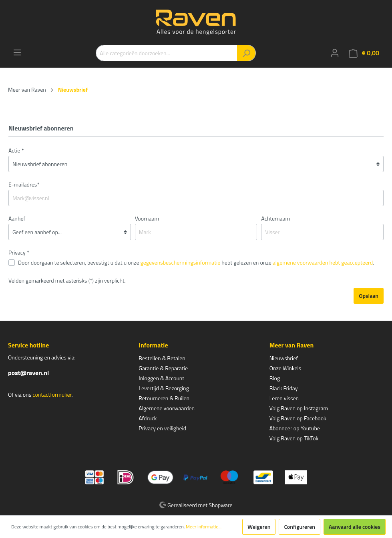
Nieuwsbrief (284, 358)
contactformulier (52, 394)
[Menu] (17, 52)
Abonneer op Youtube (295, 428)
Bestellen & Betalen (162, 358)
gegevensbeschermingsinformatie (181, 262)
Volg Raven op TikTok (294, 438)
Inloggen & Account (161, 378)
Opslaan (369, 296)
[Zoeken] (246, 53)
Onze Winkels (285, 368)
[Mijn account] (335, 53)
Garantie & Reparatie (163, 368)
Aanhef (17, 218)
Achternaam (275, 218)
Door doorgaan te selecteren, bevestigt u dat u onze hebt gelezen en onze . (196, 262)
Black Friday (284, 388)
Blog (275, 378)
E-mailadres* (24, 184)
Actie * (16, 150)
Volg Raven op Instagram (299, 408)
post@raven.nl (28, 373)
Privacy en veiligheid (162, 428)
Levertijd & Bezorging (164, 388)
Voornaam (147, 218)
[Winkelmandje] (364, 53)
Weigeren (259, 527)
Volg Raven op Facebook (298, 418)
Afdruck (148, 418)
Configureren (300, 527)
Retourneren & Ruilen (164, 398)
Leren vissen (284, 398)
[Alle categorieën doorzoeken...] (167, 53)
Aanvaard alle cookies (355, 527)
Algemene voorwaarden (167, 408)
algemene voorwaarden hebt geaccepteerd (323, 262)
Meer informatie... (204, 527)
